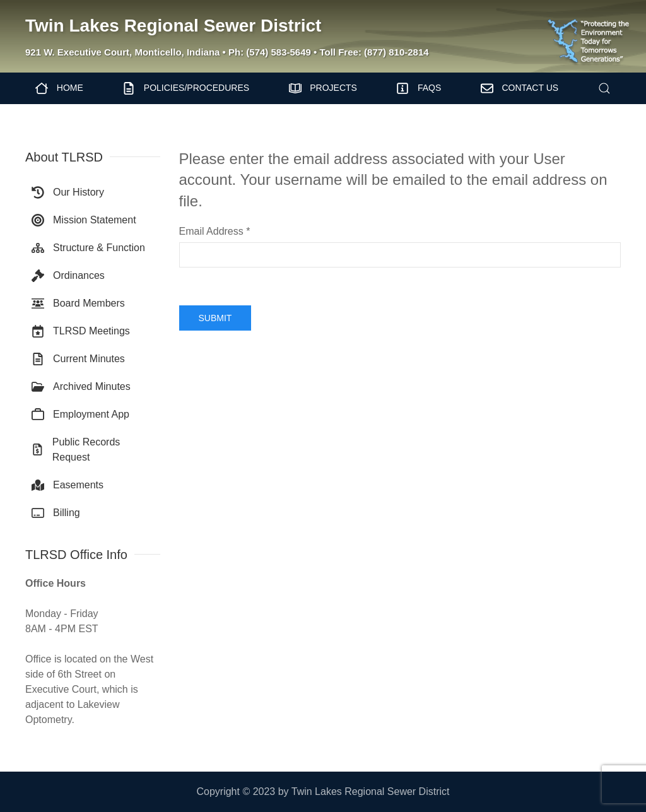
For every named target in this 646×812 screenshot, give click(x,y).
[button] (604, 88)
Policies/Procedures (186, 88)
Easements (68, 485)
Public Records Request (76, 450)
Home (59, 88)
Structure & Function (88, 248)
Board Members (78, 303)
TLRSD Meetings (81, 331)
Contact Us (520, 88)
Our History (68, 192)
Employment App (80, 415)
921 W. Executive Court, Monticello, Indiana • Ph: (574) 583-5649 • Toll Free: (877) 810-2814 (227, 52)
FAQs (419, 88)
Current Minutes (78, 359)
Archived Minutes (81, 387)
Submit (215, 318)
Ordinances (68, 276)
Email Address (215, 231)
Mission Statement (84, 220)
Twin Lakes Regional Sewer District (173, 26)
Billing (56, 513)
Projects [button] (323, 88)
